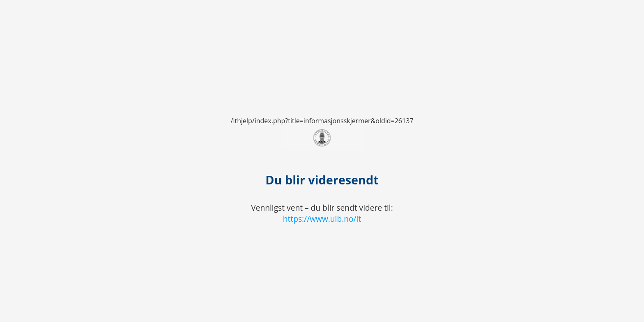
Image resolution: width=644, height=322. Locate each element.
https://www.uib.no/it (322, 219)
